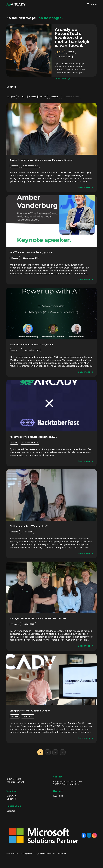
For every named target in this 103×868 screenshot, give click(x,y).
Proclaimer (62, 854)
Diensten (11, 796)
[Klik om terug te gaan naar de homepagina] (16, 4)
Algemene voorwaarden (45, 854)
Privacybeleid (27, 854)
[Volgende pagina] (63, 752)
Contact (11, 811)
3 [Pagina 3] (55, 752)
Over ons (58, 796)
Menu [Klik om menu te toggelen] (91, 4)
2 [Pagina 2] (48, 752)
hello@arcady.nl (15, 782)
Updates (11, 799)
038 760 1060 (14, 779)
